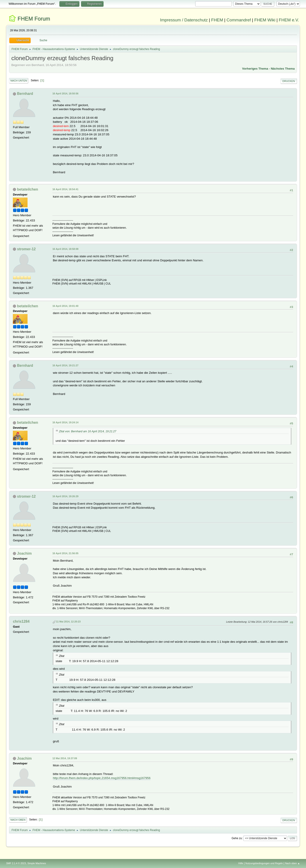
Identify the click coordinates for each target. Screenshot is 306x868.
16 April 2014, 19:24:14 (65, 422)
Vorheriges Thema (255, 69)
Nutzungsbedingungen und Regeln (264, 863)
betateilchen (28, 189)
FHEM (217, 20)
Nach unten (19, 81)
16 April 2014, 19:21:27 (65, 365)
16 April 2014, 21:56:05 (65, 553)
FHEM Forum (34, 19)
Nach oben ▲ (292, 863)
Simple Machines (37, 863)
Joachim (24, 553)
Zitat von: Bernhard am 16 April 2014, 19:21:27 (88, 431)
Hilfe (241, 863)
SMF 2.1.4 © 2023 (16, 863)
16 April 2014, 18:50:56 (65, 93)
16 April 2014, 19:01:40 (65, 306)
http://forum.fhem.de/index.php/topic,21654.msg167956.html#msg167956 (102, 778)
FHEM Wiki (265, 20)
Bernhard (25, 94)
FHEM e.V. (289, 20)
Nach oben (18, 820)
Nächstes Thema (283, 69)
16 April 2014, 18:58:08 (65, 249)
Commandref (239, 20)
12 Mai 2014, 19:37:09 (65, 758)
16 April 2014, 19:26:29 (65, 496)
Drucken (289, 81)
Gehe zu (237, 838)
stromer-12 (27, 249)
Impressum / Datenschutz (184, 20)
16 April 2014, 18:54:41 (65, 189)
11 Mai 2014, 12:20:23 (68, 622)
